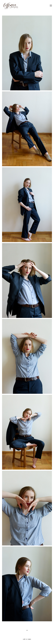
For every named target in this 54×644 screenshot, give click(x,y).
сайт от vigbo (27, 639)
